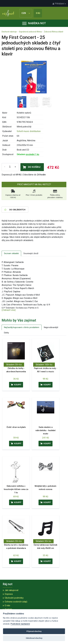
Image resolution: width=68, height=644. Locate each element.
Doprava (9, 594)
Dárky (6, 333)
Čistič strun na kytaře (16, 427)
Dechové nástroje (9, 32)
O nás (7, 605)
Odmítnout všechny (34, 638)
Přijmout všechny (34, 631)
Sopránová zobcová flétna (30, 32)
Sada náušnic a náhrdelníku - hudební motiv (46, 430)
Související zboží (31, 253)
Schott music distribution (29, 131)
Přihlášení (59, 4)
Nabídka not (34, 23)
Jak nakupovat (12, 590)
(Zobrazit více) (9, 310)
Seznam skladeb (11, 253)
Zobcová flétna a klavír (54, 32)
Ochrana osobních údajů (16, 602)
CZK (26, 13)
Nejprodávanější (51, 327)
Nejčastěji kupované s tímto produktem (22, 327)
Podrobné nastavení (20, 624)
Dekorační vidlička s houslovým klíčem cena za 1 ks (16, 489)
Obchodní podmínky (14, 598)
